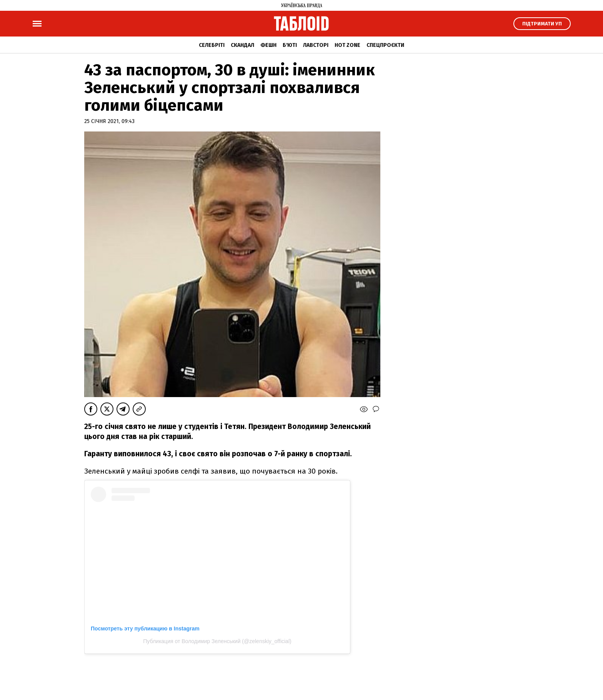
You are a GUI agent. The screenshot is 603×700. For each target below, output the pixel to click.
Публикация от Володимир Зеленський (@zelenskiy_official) (217, 641)
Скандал (242, 45)
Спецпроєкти (385, 45)
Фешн (268, 45)
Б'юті (290, 45)
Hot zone (347, 45)
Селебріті (212, 45)
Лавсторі (316, 45)
